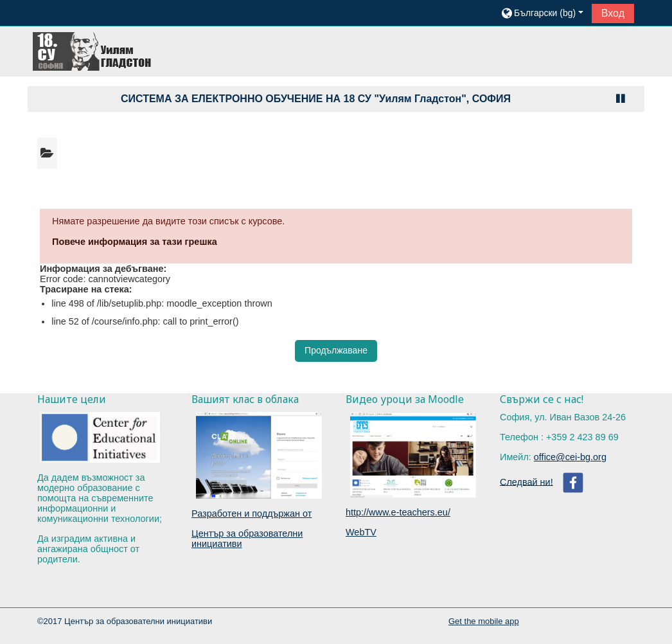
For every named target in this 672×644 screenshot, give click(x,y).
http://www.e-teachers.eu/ (398, 512)
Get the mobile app (484, 621)
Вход (613, 13)
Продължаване (336, 350)
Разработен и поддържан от (252, 514)
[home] (93, 51)
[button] (542, 13)
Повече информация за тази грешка (135, 242)
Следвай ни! (526, 481)
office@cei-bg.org (570, 457)
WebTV (361, 532)
